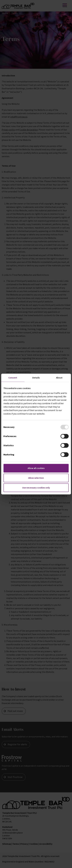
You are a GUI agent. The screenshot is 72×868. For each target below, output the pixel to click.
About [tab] (59, 378)
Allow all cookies (36, 468)
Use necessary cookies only (36, 488)
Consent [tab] (13, 378)
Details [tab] (36, 378)
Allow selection (36, 478)
